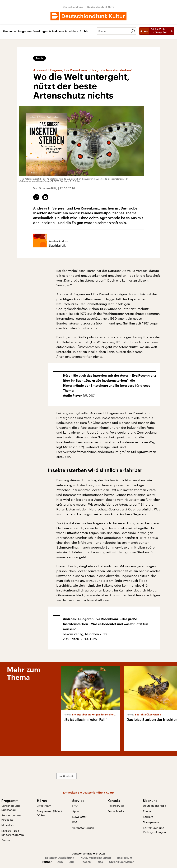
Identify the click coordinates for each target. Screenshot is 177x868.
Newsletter (79, 817)
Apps (76, 811)
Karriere (148, 817)
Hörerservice (116, 806)
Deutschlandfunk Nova (101, 7)
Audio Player (73, 396)
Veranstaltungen (83, 828)
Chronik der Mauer (121, 862)
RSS (75, 822)
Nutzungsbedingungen (96, 858)
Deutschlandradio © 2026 (88, 853)
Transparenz (151, 822)
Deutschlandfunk (73, 7)
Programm (25, 31)
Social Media (116, 811)
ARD (60, 862)
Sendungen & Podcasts (48, 31)
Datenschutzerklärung (60, 858)
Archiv (84, 31)
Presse (147, 811)
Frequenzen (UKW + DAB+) (50, 813)
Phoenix (86, 862)
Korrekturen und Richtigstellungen (154, 830)
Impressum (125, 858)
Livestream (44, 806)
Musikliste (72, 31)
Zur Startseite (67, 776)
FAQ (75, 806)
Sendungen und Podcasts (12, 817)
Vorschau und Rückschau (11, 808)
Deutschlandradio (155, 806)
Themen (8, 31)
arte (100, 862)
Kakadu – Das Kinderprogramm (13, 833)
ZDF (72, 862)
